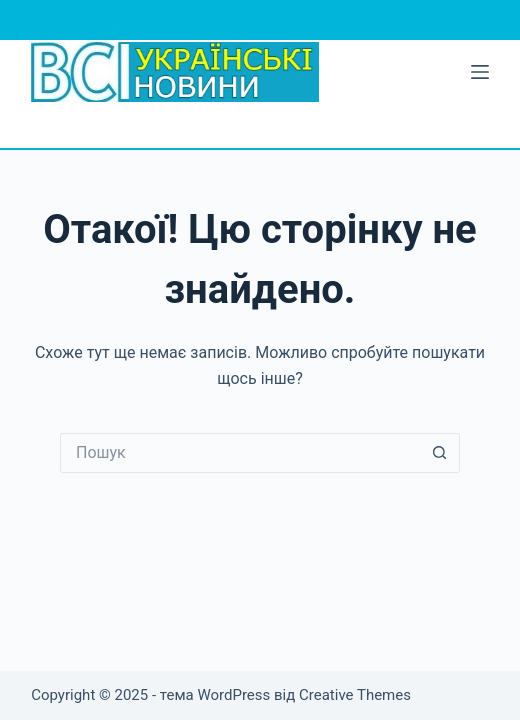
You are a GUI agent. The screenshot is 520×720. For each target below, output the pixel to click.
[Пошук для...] (240, 453)
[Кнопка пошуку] (440, 453)
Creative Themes (355, 695)
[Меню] (480, 72)
